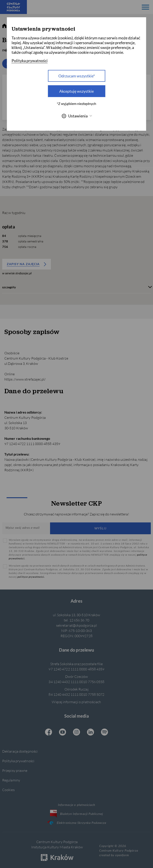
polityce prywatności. (31, 577)
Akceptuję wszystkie (76, 91)
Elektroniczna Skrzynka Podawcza (76, 823)
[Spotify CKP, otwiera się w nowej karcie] (104, 732)
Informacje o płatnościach (76, 805)
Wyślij (100, 528)
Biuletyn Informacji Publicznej (77, 814)
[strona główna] (4, 26)
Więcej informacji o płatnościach (76, 702)
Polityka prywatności (18, 761)
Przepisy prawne (15, 770)
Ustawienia (76, 116)
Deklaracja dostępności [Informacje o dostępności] (20, 751)
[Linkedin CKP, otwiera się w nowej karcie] (90, 732)
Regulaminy (11, 780)
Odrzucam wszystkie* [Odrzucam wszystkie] (77, 76)
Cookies (8, 790)
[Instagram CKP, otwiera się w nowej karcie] (76, 732)
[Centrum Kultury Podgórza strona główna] (13, 7)
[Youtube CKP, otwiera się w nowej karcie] (63, 732)
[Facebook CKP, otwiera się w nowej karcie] (49, 732)
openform (122, 855)
